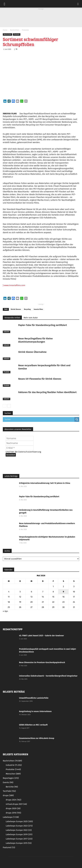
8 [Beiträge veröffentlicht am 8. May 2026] (53, 592)
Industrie (7, 332)
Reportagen (11, 778)
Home (5, 30)
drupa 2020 (13, 808)
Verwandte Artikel (12, 318)
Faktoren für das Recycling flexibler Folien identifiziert (47, 392)
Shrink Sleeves (16, 309)
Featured (9, 847)
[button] (78, 4)
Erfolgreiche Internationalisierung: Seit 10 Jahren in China (45, 483)
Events (8, 782)
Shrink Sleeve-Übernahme (32, 352)
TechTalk (9, 791)
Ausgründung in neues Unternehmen (35, 711)
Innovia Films (38, 309)
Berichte (12, 787)
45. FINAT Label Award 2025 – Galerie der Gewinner (41, 636)
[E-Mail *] (20, 448)
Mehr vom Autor (31, 318)
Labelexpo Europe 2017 (19, 839)
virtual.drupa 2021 (16, 804)
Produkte (25, 30)
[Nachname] (20, 443)
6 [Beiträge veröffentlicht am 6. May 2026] (31, 592)
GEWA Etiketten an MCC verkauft (33, 725)
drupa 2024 (13, 800)
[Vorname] (20, 438)
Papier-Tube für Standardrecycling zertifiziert (43, 325)
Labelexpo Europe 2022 (19, 830)
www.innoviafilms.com (14, 285)
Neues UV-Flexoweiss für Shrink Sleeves (40, 379)
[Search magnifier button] (77, 419)
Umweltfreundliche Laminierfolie (34, 698)
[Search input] (39, 419)
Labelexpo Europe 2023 (19, 826)
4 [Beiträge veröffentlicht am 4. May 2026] (9, 592)
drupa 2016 (13, 813)
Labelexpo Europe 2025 (19, 821)
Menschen (13, 774)
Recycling (27, 309)
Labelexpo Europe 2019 (19, 834)
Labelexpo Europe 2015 (19, 843)
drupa (8, 795)
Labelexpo (11, 817)
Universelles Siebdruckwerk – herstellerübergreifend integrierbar (48, 676)
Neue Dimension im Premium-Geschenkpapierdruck (42, 662)
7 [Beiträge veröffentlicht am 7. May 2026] (43, 592)
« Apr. (5, 611)
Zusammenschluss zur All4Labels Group (37, 738)
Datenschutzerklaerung (30, 452)
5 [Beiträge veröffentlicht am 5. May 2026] (20, 592)
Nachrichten (15, 30)
